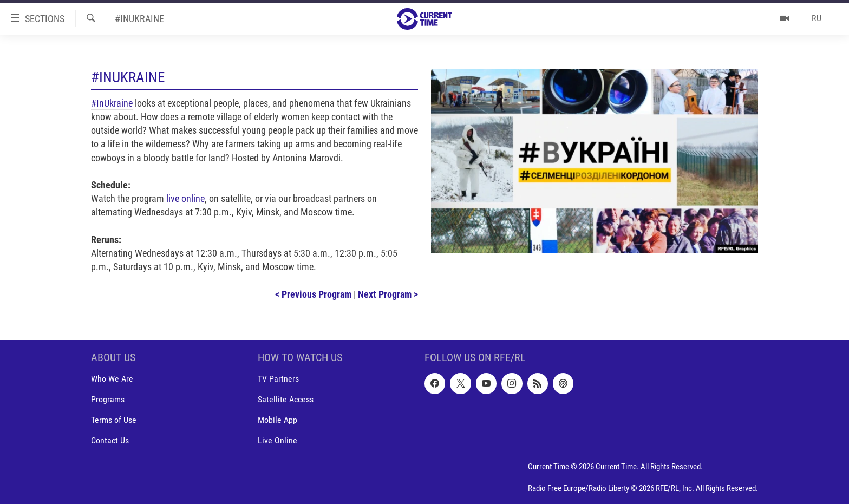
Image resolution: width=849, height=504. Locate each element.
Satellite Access (286, 399)
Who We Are (112, 379)
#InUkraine (112, 103)
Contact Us (110, 440)
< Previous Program (313, 294)
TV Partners (278, 379)
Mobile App (277, 420)
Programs (108, 399)
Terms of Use (114, 420)
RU (817, 18)
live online (185, 198)
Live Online (277, 440)
